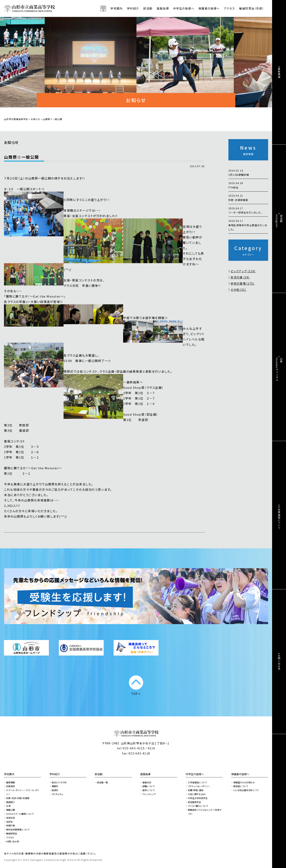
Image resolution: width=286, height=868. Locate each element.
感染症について (241, 786)
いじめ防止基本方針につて (246, 790)
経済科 (55, 790)
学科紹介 (55, 774)
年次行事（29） (240, 277)
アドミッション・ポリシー (199, 786)
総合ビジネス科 (59, 782)
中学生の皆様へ (195, 774)
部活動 (148, 8)
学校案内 (9, 774)
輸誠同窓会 (12, 833)
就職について (149, 786)
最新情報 (11, 782)
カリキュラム (57, 794)
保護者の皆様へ (240, 774)
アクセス (229, 8)
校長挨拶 (11, 786)
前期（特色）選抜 (196, 790)
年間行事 (11, 825)
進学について (149, 790)
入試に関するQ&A (197, 794)
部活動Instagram (279, 221)
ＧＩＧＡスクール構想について (20, 814)
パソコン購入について (198, 806)
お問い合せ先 (13, 841)
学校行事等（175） (243, 283)
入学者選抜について (197, 782)
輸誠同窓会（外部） (252, 8)
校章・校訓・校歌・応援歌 (18, 798)
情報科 (55, 786)
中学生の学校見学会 (198, 798)
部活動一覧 (102, 782)
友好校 (9, 822)
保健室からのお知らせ (244, 782)
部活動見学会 (194, 802)
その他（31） (239, 290)
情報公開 (11, 810)
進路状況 (147, 782)
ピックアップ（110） (243, 271)
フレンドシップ (149, 794)
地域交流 (11, 818)
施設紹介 (11, 802)
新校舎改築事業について (18, 829)
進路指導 (145, 774)
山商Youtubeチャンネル (279, 369)
